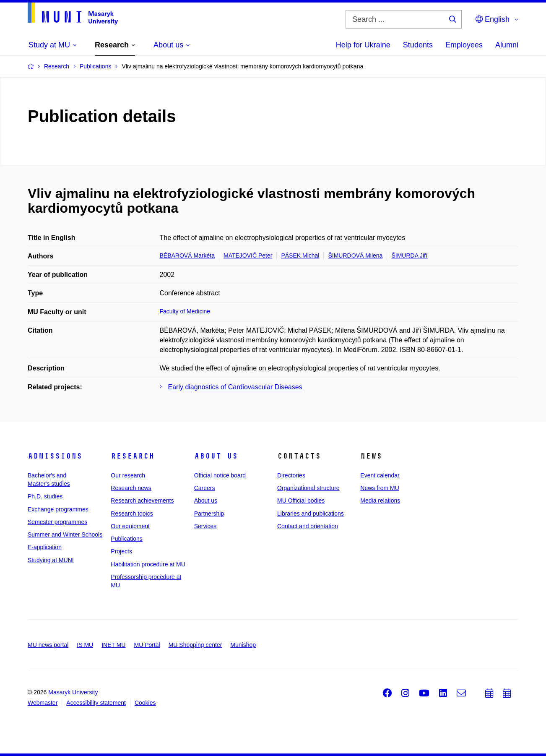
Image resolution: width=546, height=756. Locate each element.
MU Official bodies (301, 501)
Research (133, 456)
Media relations (380, 501)
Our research (128, 475)
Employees (464, 45)
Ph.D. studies (45, 496)
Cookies (145, 703)
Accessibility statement (96, 703)
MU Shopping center (195, 645)
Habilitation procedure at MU (148, 564)
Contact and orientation (308, 526)
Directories (291, 475)
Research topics (132, 514)
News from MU (380, 488)
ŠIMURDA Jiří (409, 255)
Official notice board (220, 475)
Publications (127, 539)
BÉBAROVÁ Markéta (187, 255)
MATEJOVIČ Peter (248, 255)
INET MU (113, 645)
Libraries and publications (311, 514)
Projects (121, 551)
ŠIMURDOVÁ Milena (355, 255)
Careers (205, 488)
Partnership (209, 514)
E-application (45, 547)
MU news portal (48, 645)
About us (216, 456)
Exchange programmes (58, 509)
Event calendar (380, 475)
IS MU (85, 645)
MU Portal (147, 645)
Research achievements (142, 501)
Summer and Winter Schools (65, 534)
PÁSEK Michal (300, 255)
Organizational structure (308, 488)
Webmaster (43, 703)
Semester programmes (57, 522)
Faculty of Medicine (185, 311)
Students (418, 45)
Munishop (243, 645)
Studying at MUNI (51, 560)
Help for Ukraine (363, 45)
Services (205, 526)
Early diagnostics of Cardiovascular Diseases (235, 387)
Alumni (507, 45)
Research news (131, 488)
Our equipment (130, 526)
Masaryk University (73, 692)
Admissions (55, 456)
